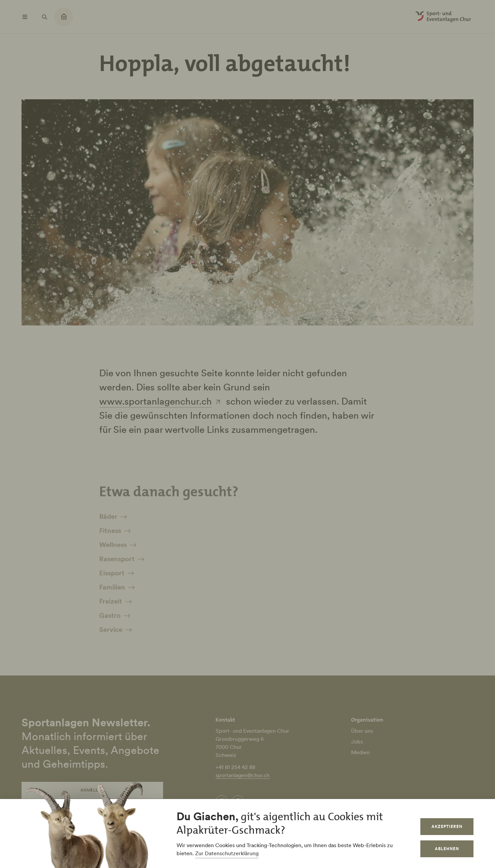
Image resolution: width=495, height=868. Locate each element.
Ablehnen (447, 849)
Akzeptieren (447, 826)
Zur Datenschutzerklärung (227, 853)
